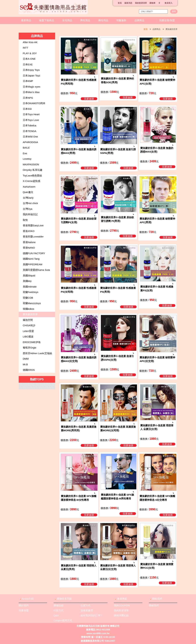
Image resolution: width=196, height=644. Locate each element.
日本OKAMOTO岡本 (34, 103)
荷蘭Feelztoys (31, 292)
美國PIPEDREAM (33, 264)
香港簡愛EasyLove (33, 225)
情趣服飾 (121, 20)
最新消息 (128, 3)
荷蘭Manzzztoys (32, 303)
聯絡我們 (157, 599)
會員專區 (122, 599)
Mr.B (25, 364)
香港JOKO (29, 231)
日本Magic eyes (32, 87)
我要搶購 (89, 99)
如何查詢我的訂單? (91, 615)
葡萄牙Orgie (30, 348)
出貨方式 (86, 605)
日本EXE (28, 64)
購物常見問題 (64, 599)
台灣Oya (28, 209)
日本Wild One (30, 137)
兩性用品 (103, 20)
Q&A (56, 615)
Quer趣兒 (28, 192)
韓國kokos (29, 309)
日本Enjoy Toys (31, 70)
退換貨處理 (87, 610)
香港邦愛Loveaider (33, 237)
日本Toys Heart (31, 114)
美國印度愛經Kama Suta (36, 270)
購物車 (156, 3)
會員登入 (169, 3)
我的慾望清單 (141, 3)
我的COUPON (122, 605)
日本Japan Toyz (32, 76)
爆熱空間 (28, 320)
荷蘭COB (28, 298)
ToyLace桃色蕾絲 (32, 176)
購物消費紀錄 (121, 615)
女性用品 (67, 20)
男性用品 (85, 20)
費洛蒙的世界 (172, 29)
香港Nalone (29, 242)
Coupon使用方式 (63, 620)
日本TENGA (30, 131)
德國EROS (29, 370)
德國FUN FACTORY (34, 253)
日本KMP (28, 81)
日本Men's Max (31, 92)
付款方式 (59, 610)
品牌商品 (139, 20)
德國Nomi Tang (31, 259)
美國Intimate (30, 287)
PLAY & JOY (30, 53)
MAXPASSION (31, 164)
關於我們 (24, 605)
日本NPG (28, 98)
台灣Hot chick (30, 203)
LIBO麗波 (28, 337)
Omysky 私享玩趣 (33, 170)
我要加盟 (24, 610)
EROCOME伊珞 (32, 342)
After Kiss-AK (30, 42)
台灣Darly (28, 198)
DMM (26, 359)
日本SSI (27, 109)
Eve (25, 153)
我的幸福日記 (30, 214)
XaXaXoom (29, 187)
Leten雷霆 (28, 331)
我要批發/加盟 (167, 20)
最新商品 (26, 20)
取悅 (25, 220)
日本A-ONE (29, 59)
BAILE (26, 148)
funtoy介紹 (28, 599)
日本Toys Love (31, 120)
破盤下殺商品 (47, 20)
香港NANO (29, 248)
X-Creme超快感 (32, 181)
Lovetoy (27, 159)
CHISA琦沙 (29, 325)
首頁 (120, 3)
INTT (26, 48)
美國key (27, 281)
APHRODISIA (31, 142)
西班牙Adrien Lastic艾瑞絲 (37, 353)
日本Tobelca (30, 125)
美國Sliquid (29, 275)
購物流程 (59, 605)
